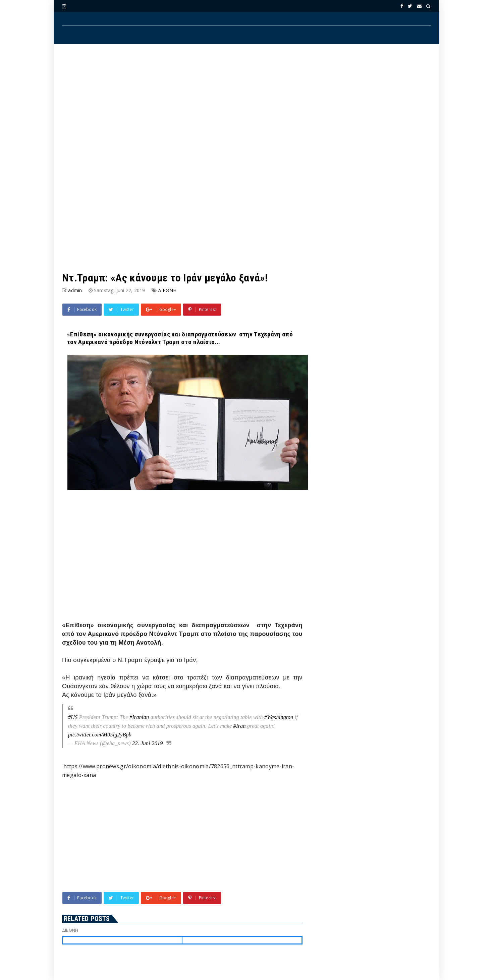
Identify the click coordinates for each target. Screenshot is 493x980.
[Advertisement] (246, 104)
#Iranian (139, 717)
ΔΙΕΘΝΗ (167, 290)
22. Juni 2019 (147, 743)
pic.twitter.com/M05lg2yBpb (100, 735)
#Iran (240, 726)
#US (73, 717)
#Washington (279, 717)
